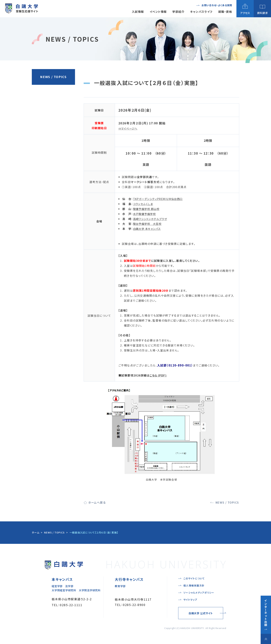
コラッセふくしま (144, 204)
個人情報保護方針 (194, 585)
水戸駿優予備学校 (145, 214)
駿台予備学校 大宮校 (148, 224)
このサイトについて (194, 578)
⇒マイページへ (129, 128)
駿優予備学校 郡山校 (147, 209)
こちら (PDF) (158, 375)
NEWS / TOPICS (53, 77)
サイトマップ (190, 600)
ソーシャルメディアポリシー (199, 593)
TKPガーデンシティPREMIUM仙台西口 (159, 199)
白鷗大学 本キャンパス (148, 229)
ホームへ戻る (97, 502)
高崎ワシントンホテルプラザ (151, 219)
